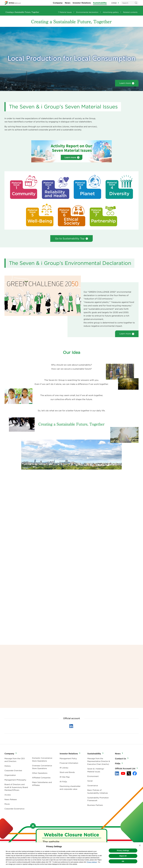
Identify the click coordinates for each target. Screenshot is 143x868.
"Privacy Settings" (92, 862)
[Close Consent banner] (140, 845)
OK (123, 861)
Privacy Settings (123, 851)
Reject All (123, 856)
